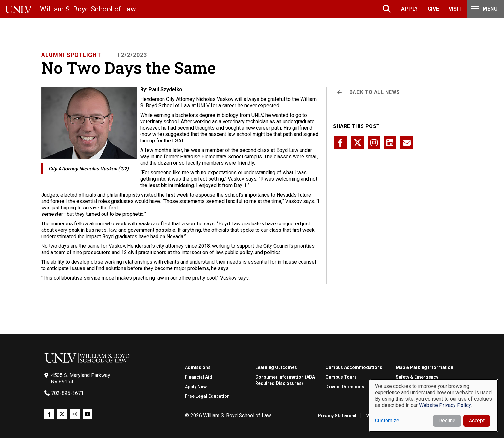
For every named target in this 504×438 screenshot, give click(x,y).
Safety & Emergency (417, 377)
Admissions (198, 367)
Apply (410, 9)
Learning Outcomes (276, 367)
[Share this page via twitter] (357, 142)
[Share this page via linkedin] (390, 142)
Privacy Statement (337, 416)
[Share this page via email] (407, 142)
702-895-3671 (67, 393)
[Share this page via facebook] (340, 142)
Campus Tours (341, 377)
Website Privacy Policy (445, 405)
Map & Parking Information (424, 367)
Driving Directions (345, 387)
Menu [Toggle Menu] (484, 9)
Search (387, 9)
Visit (455, 9)
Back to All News (375, 92)
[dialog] (434, 406)
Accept (477, 421)
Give (433, 9)
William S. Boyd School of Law (88, 9)
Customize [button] (387, 421)
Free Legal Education (207, 396)
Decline (447, 421)
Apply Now (196, 387)
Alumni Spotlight (71, 55)
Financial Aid (199, 377)
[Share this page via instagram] (374, 142)
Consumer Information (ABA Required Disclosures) (285, 380)
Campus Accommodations (354, 367)
